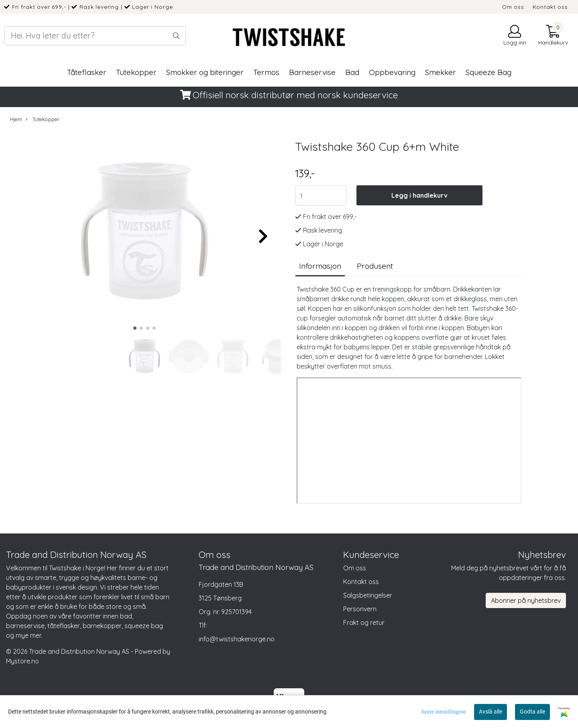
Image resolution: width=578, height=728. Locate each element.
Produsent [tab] (375, 266)
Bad (352, 72)
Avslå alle (490, 712)
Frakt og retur (364, 623)
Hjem (16, 119)
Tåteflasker (87, 72)
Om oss (513, 7)
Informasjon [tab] (320, 266)
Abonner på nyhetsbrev (526, 600)
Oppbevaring (392, 72)
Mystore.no (22, 661)
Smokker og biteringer (205, 72)
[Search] (95, 36)
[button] (135, 328)
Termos (266, 72)
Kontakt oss (550, 7)
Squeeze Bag (488, 72)
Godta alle (532, 712)
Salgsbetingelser (368, 595)
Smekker (441, 72)
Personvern (360, 609)
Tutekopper (136, 72)
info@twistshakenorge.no (237, 639)
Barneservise (312, 72)
